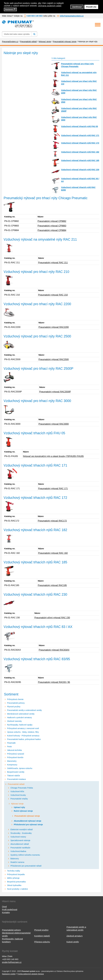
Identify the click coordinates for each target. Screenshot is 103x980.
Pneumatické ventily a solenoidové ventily (24, 710)
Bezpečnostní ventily (16, 772)
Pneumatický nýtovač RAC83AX (54, 650)
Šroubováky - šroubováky (21, 833)
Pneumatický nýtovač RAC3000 (54, 424)
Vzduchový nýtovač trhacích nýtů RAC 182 (80, 152)
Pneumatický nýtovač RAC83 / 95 (54, 682)
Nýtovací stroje (17, 804)
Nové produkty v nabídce (18, 889)
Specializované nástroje (20, 840)
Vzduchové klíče (17, 791)
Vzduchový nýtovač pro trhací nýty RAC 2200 (79, 92)
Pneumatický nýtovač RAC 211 (53, 263)
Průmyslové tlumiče (15, 757)
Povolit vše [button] (91, 7)
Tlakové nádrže (14, 776)
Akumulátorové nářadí (20, 844)
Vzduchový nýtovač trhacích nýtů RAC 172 (80, 143)
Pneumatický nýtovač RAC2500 (54, 359)
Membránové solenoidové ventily (21, 714)
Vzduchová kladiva (18, 851)
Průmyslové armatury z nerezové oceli (23, 728)
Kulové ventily (73, 942)
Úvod (4, 907)
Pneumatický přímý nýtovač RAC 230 (52, 618)
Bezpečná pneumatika (16, 882)
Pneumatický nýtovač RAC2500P (55, 392)
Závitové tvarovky (14, 721)
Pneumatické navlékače (20, 848)
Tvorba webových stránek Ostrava (31, 974)
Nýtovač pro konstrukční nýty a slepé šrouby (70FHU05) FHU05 (53, 456)
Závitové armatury (75, 936)
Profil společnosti (10, 909)
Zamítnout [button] (77, 7)
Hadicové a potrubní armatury (19, 717)
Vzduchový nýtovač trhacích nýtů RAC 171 (80, 135)
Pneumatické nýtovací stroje (27, 816)
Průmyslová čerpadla (16, 874)
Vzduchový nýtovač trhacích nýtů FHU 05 (79, 126)
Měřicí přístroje (13, 878)
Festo (9, 747)
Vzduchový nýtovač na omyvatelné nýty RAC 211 (79, 74)
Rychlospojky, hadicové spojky (20, 725)
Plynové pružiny (14, 707)
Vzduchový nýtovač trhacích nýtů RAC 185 (80, 160)
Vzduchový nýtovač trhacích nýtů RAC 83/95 (78, 189)
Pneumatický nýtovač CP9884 (52, 230)
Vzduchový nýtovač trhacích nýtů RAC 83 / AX (80, 180)
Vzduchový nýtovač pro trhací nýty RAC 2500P (79, 110)
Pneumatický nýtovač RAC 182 (53, 553)
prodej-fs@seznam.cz (12, 962)
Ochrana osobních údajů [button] (50, 6)
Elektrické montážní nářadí (22, 830)
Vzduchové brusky (18, 795)
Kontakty (6, 912)
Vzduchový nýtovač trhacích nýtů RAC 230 (80, 170)
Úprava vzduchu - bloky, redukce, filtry (23, 732)
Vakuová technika (14, 750)
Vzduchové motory (18, 837)
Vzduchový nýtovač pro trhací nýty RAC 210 (79, 83)
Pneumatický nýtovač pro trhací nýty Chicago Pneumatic (77, 65)
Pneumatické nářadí (16, 784)
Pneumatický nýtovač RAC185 (52, 585)
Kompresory (12, 765)
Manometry (12, 761)
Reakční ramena (17, 862)
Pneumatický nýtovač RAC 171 (53, 489)
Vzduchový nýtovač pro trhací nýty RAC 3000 (79, 119)
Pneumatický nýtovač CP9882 (52, 221)
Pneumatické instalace (16, 779)
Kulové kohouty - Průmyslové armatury (23, 736)
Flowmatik (11, 743)
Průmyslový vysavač (16, 754)
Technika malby (14, 871)
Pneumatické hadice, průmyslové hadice (24, 739)
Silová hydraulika (14, 885)
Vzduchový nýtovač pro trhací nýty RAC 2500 (79, 101)
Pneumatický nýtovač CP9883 (52, 226)
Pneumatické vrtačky (19, 799)
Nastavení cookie (9, 974)
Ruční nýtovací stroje (23, 811)
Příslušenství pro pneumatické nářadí (26, 866)
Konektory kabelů (42, 936)
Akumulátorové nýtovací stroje (28, 821)
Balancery (15, 859)
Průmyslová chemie (15, 699)
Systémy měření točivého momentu (25, 855)
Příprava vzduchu (42, 942)
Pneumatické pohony (16, 703)
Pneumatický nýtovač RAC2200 (54, 327)
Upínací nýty (19, 807)
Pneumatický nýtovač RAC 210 (53, 295)
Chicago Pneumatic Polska (22, 788)
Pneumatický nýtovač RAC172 (52, 521)
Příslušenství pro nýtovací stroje (28, 825)
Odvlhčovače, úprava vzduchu (20, 768)
